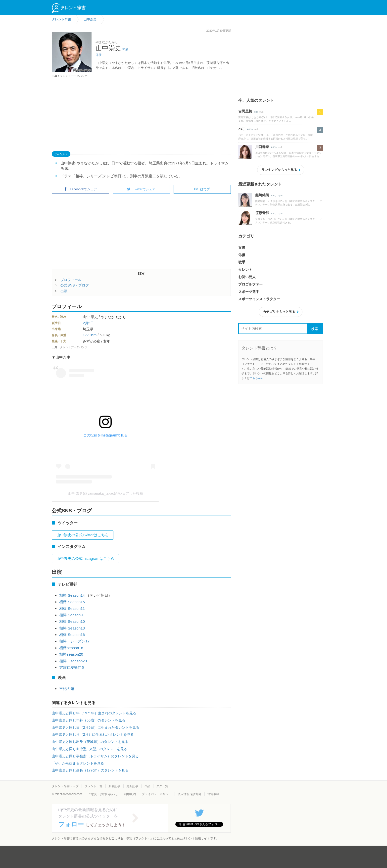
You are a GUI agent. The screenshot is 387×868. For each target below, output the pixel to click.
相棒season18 (71, 648)
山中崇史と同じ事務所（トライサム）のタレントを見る (95, 756)
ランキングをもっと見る (279, 170)
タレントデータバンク (74, 76)
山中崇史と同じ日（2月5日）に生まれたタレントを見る (96, 727)
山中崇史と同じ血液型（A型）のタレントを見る (90, 749)
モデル (250, 129)
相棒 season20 (73, 661)
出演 (64, 291)
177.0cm (90, 335)
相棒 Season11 (72, 608)
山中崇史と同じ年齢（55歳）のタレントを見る (89, 720)
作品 (147, 786)
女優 (256, 112)
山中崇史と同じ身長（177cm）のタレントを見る (90, 770)
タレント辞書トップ (65, 786)
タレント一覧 (94, 786)
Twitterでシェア (141, 189)
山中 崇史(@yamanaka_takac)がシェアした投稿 (105, 493)
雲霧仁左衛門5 (71, 667)
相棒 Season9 (71, 615)
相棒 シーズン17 (74, 641)
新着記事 (114, 786)
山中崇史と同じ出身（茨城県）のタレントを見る (90, 742)
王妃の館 (67, 689)
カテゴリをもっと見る (279, 312)
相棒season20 (71, 654)
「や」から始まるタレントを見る (78, 763)
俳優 (98, 55)
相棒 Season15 (72, 602)
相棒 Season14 (72, 595)
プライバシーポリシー (157, 794)
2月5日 (88, 323)
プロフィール (71, 280)
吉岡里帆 (245, 111)
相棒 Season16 (72, 635)
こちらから (257, 378)
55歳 (125, 49)
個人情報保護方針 (190, 794)
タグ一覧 (162, 786)
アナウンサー (277, 196)
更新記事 (132, 786)
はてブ (202, 189)
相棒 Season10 (72, 621)
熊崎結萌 (262, 195)
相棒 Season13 (72, 628)
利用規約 (130, 794)
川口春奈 (262, 147)
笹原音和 (262, 213)
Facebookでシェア (80, 189)
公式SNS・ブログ (75, 285)
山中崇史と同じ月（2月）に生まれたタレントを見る (93, 734)
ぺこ (242, 129)
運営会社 (213, 794)
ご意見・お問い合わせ (103, 794)
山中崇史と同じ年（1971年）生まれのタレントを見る (94, 713)
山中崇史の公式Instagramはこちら (85, 558)
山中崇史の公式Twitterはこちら (83, 535)
